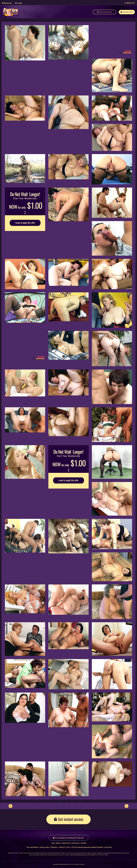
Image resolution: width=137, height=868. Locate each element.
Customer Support (44, 847)
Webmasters (54, 847)
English (20, 3)
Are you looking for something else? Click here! (69, 838)
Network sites (8, 3)
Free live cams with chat (106, 12)
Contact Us (62, 847)
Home (53, 843)
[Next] (127, 806)
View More (84, 843)
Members (58, 843)
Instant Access (75, 843)
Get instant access (128, 12)
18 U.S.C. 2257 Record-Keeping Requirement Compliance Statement (85, 847)
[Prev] (10, 806)
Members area (131, 3)
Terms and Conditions (32, 847)
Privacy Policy (108, 847)
